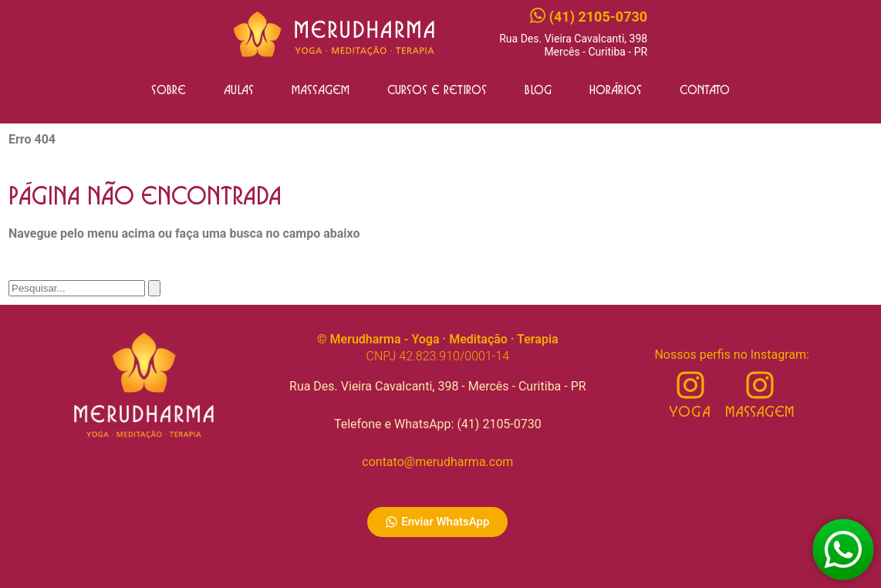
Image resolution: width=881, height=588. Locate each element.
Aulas (239, 90)
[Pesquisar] (154, 288)
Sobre (169, 90)
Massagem (321, 90)
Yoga (690, 412)
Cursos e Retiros (437, 90)
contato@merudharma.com (437, 462)
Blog (538, 90)
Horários (616, 90)
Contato (705, 90)
